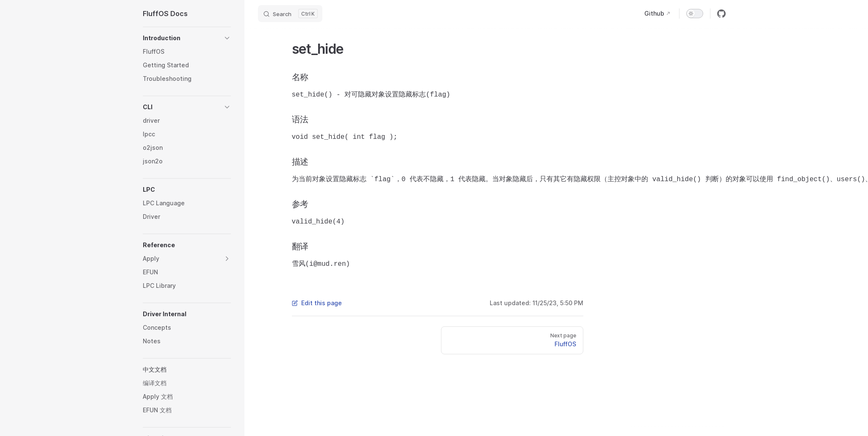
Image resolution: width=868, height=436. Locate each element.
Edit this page (317, 303)
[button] (187, 38)
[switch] (695, 14)
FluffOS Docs (165, 14)
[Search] (290, 14)
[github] (721, 14)
